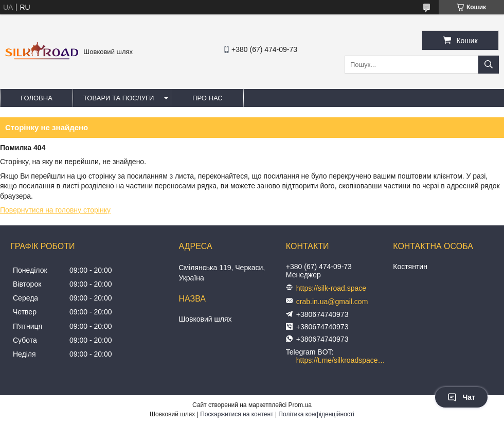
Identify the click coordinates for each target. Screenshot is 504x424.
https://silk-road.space (331, 288)
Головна (37, 98)
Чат (461, 397)
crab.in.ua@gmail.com (332, 302)
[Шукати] (489, 65)
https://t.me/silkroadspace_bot (342, 360)
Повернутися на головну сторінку (55, 210)
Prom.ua (300, 405)
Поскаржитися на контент (237, 414)
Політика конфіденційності (316, 414)
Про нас (208, 98)
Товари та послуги (119, 98)
